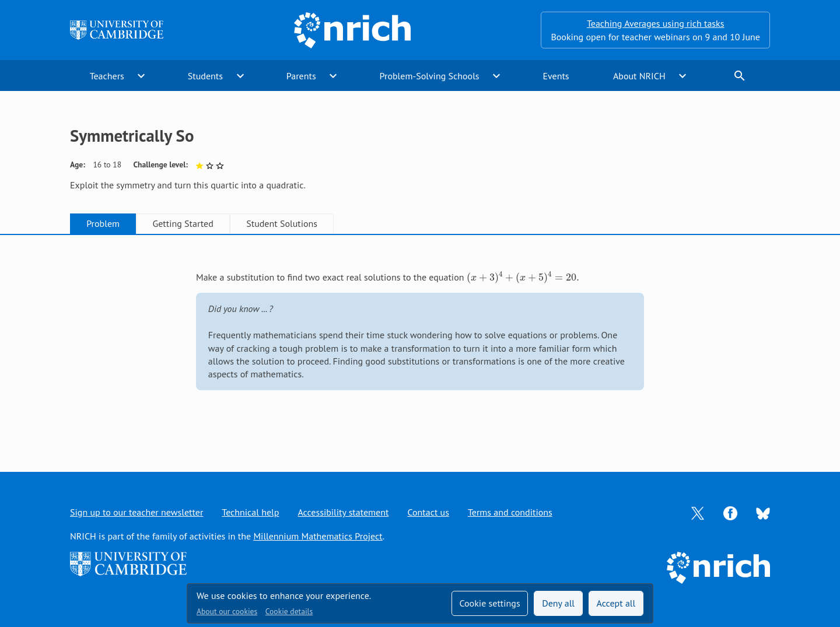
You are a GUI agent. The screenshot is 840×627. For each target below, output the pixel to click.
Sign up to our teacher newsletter (136, 512)
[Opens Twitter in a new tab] (698, 512)
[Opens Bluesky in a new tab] (763, 513)
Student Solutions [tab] (282, 223)
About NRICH (639, 76)
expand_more (141, 76)
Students (205, 76)
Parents (301, 76)
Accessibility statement (343, 512)
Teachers (107, 76)
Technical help (250, 512)
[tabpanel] (420, 341)
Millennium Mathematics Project (318, 536)
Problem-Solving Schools (430, 76)
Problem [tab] (103, 223)
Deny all (558, 603)
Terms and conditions (510, 512)
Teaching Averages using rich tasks (656, 23)
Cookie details (289, 611)
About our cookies (227, 611)
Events (556, 76)
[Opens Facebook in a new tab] (730, 512)
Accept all (616, 603)
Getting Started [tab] (183, 223)
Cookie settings (489, 603)
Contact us (428, 512)
